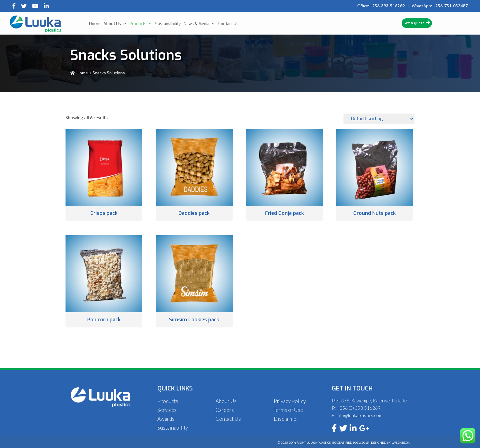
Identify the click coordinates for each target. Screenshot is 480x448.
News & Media (199, 24)
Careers (225, 410)
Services (167, 410)
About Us (115, 24)
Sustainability (168, 24)
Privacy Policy (290, 401)
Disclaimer (286, 419)
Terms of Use (288, 410)
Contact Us (228, 24)
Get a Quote (417, 23)
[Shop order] (379, 119)
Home (95, 24)
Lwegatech (400, 442)
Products (141, 24)
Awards (166, 419)
